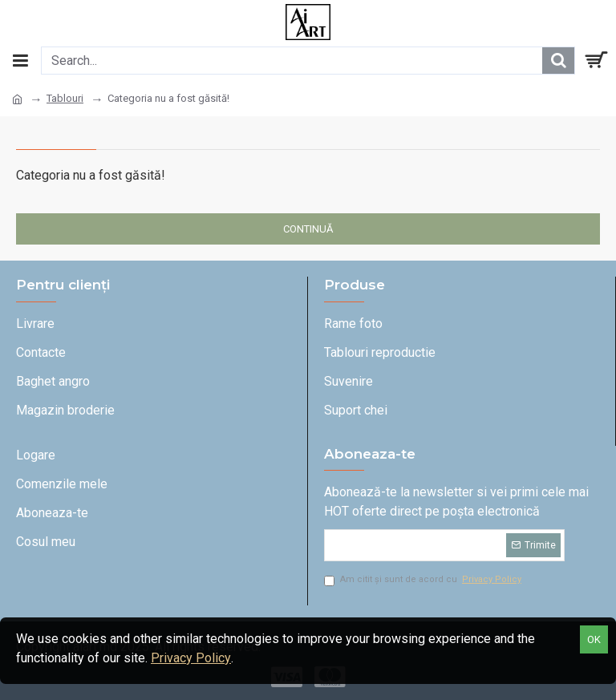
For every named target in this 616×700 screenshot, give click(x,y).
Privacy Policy (191, 658)
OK (594, 639)
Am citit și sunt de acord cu (424, 580)
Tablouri (65, 98)
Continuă (308, 229)
